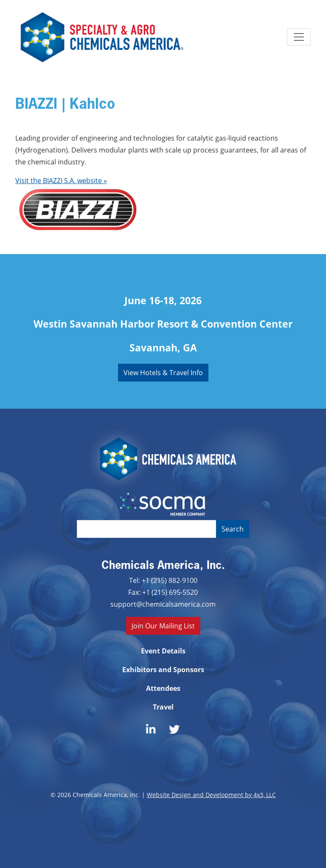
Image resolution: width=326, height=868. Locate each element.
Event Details (163, 651)
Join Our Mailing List (163, 626)
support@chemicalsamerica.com (163, 604)
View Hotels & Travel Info (163, 372)
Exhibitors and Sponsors (163, 670)
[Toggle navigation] (299, 37)
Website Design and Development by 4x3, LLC (211, 795)
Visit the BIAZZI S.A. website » (61, 180)
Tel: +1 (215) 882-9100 (163, 580)
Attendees (163, 688)
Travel (163, 707)
